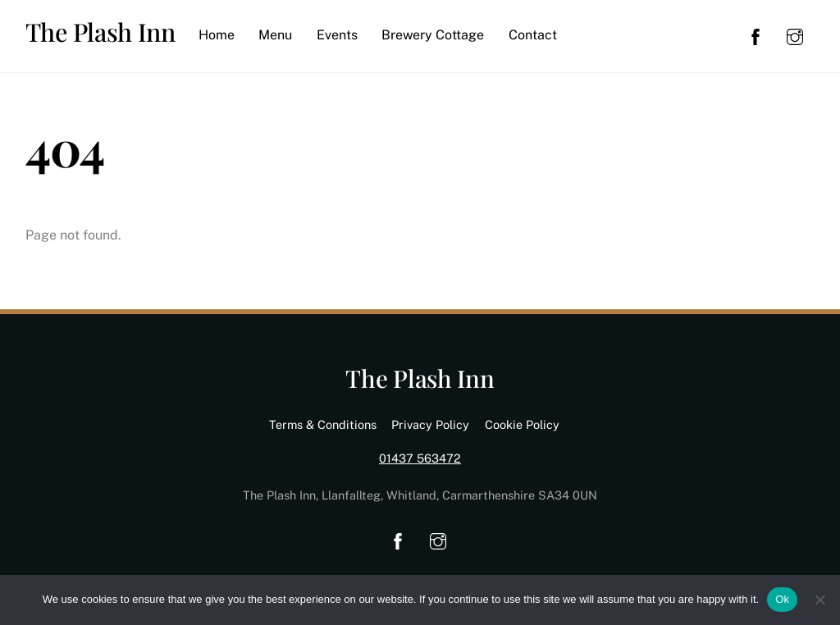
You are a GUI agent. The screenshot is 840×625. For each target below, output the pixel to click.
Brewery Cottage (433, 35)
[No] (819, 600)
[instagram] (795, 35)
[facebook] (756, 35)
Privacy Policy (430, 424)
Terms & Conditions (323, 424)
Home (217, 35)
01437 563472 (420, 458)
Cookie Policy (522, 424)
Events (337, 35)
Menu (275, 35)
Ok (782, 599)
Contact (533, 35)
